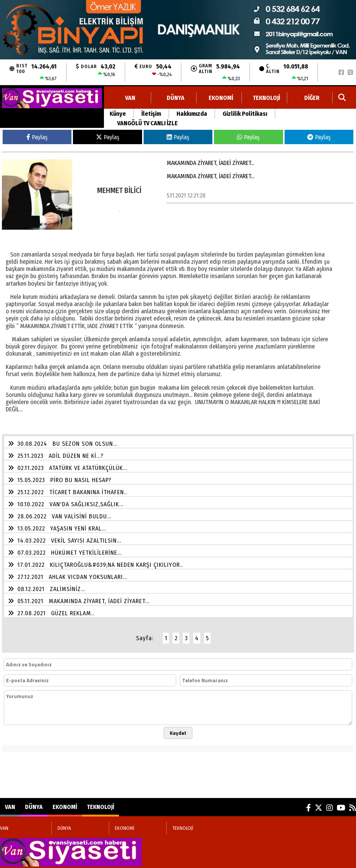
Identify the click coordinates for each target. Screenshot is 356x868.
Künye (118, 114)
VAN (130, 98)
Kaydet (178, 733)
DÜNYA (176, 98)
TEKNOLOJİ (266, 98)
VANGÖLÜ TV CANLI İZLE (147, 123)
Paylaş (37, 137)
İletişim (151, 114)
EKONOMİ (221, 98)
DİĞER (312, 98)
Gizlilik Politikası (245, 114)
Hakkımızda (192, 114)
